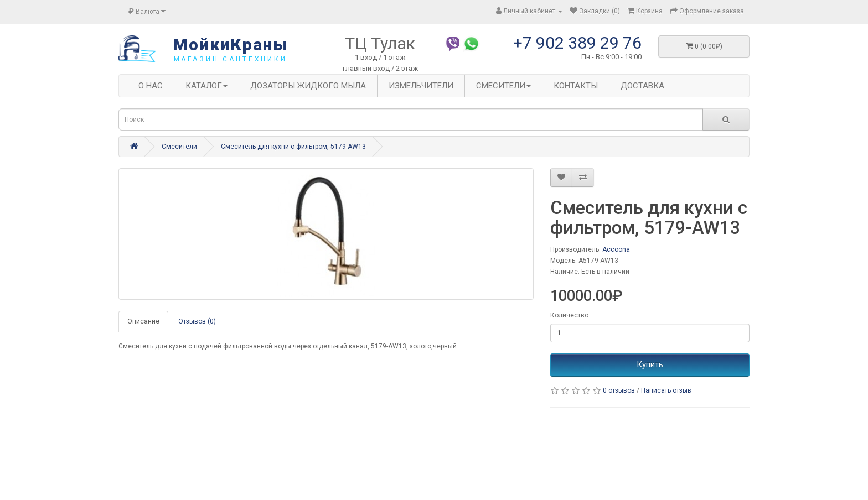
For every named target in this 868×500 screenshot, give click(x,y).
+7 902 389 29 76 (577, 43)
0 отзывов (619, 390)
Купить (650, 364)
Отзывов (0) (197, 321)
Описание (143, 321)
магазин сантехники (231, 59)
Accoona (616, 249)
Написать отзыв (666, 390)
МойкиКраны (231, 45)
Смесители (179, 147)
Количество (569, 315)
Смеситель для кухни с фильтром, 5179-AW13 (293, 147)
